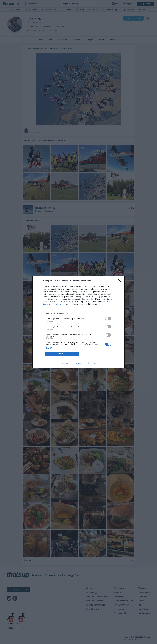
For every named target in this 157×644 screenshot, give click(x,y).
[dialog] (78, 322)
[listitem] (78, 313)
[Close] (120, 281)
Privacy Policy (92, 363)
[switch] (108, 319)
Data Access (78, 363)
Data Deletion (65, 363)
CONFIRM (62, 354)
